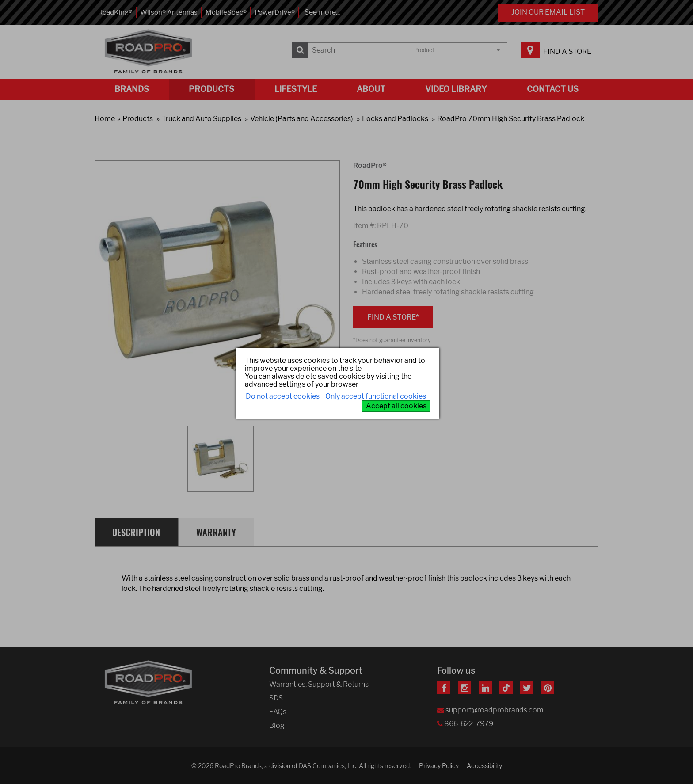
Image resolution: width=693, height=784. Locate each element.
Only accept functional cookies (376, 396)
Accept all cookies (396, 406)
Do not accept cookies (283, 396)
